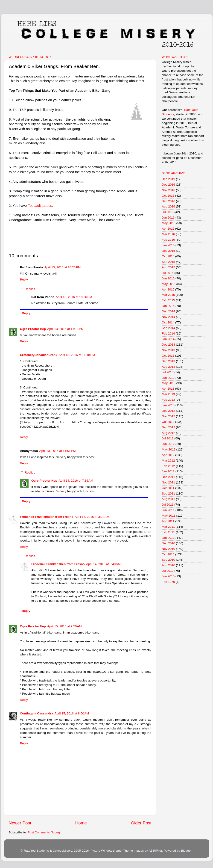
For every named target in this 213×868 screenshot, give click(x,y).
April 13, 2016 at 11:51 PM (58, 451)
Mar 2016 (168, 234)
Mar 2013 (168, 394)
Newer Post (20, 823)
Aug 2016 (169, 206)
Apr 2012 (168, 455)
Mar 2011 (168, 527)
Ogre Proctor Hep (33, 329)
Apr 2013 (168, 389)
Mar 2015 (168, 295)
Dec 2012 (169, 411)
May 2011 (169, 516)
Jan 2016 (168, 245)
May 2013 (169, 383)
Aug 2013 (169, 367)
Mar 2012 (168, 461)
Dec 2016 (169, 185)
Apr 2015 (168, 289)
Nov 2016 (169, 190)
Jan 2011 (168, 538)
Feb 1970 (168, 582)
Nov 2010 (169, 549)
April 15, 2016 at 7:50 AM (64, 626)
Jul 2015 (168, 273)
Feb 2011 (168, 532)
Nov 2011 (169, 482)
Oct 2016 (168, 196)
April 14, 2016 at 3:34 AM (92, 517)
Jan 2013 (168, 405)
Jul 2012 (168, 438)
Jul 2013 (168, 372)
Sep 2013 (169, 361)
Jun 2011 (168, 510)
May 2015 (169, 284)
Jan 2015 (168, 306)
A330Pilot (155, 851)
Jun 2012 (168, 444)
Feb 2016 (168, 240)
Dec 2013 (169, 345)
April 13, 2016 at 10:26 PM (74, 297)
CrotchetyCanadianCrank (39, 355)
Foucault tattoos (40, 206)
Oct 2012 (168, 422)
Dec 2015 (169, 251)
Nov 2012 (169, 416)
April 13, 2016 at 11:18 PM (77, 355)
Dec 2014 (169, 311)
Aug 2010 (169, 565)
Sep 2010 (169, 560)
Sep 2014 (169, 328)
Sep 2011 (169, 493)
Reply (24, 280)
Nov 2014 (169, 317)
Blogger (186, 851)
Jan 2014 (168, 339)
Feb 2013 (168, 400)
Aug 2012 (169, 433)
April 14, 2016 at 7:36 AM (76, 481)
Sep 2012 (169, 427)
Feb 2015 (168, 300)
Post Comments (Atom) (44, 832)
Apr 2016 (168, 229)
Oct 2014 (168, 322)
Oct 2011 (168, 488)
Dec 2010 (169, 543)
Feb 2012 (168, 466)
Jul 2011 (168, 505)
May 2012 (169, 449)
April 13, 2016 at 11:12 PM (65, 329)
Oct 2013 (168, 356)
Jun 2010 (168, 576)
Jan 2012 (168, 471)
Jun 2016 (168, 218)
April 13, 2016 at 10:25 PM (62, 267)
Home (81, 823)
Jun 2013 (168, 378)
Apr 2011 (168, 521)
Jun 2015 (168, 278)
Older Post (141, 823)
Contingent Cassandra (37, 713)
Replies (30, 289)
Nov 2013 (169, 350)
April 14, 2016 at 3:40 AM (103, 564)
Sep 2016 (169, 201)
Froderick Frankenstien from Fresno (47, 517)
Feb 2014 (168, 333)
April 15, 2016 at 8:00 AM (72, 713)
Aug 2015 (169, 267)
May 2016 (169, 223)
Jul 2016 (168, 212)
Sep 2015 (169, 262)
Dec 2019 (169, 179)
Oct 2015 (168, 256)
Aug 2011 (169, 499)
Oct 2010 (168, 554)
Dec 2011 (169, 477)
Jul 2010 (168, 571)
